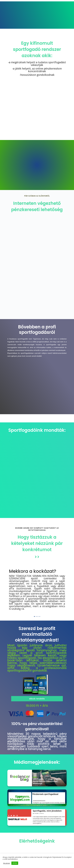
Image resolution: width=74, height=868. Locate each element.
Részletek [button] (6, 863)
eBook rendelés (37, 699)
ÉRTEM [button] (15, 863)
